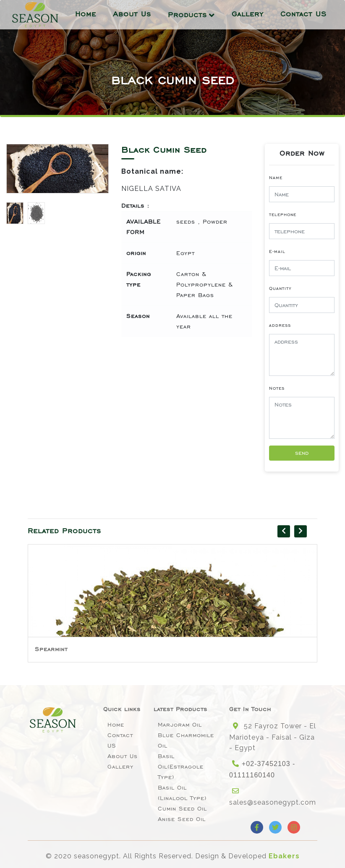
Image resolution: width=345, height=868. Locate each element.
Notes (277, 388)
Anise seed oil (182, 819)
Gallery (248, 14)
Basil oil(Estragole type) (181, 767)
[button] (99, 171)
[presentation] (284, 531)
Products (187, 15)
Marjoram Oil (180, 725)
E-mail (277, 251)
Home (86, 14)
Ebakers (284, 856)
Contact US (303, 14)
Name (276, 177)
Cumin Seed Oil (182, 809)
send (302, 453)
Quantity (280, 288)
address (280, 325)
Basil (43, 649)
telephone (283, 214)
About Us (132, 14)
